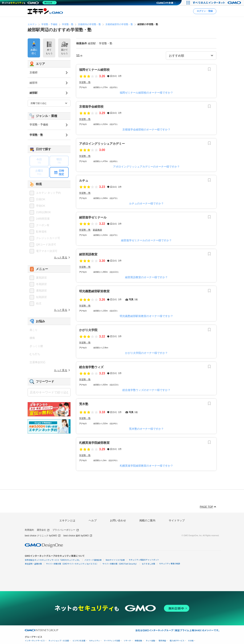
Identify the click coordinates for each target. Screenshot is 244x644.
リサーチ (127, 641)
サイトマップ (177, 520)
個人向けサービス (177, 641)
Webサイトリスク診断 (115, 560)
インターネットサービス (35, 641)
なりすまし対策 (148, 564)
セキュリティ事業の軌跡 (170, 563)
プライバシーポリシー (66, 530)
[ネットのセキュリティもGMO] (29, 3)
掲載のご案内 (147, 520)
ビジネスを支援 (79, 641)
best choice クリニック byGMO (43, 536)
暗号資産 (162, 641)
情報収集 (138, 641)
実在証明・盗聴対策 (33, 564)
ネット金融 (150, 641)
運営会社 (43, 530)
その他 (191, 641)
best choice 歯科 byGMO (78, 536)
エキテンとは (67, 520)
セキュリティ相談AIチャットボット (144, 560)
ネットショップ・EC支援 (59, 641)
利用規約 (29, 530)
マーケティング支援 (112, 641)
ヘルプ (93, 520)
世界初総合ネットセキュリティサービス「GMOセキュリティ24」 (53, 560)
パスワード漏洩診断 (93, 560)
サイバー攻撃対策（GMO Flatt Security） (120, 564)
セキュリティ (95, 641)
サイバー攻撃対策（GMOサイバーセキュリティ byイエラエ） (72, 564)
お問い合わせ (118, 520)
